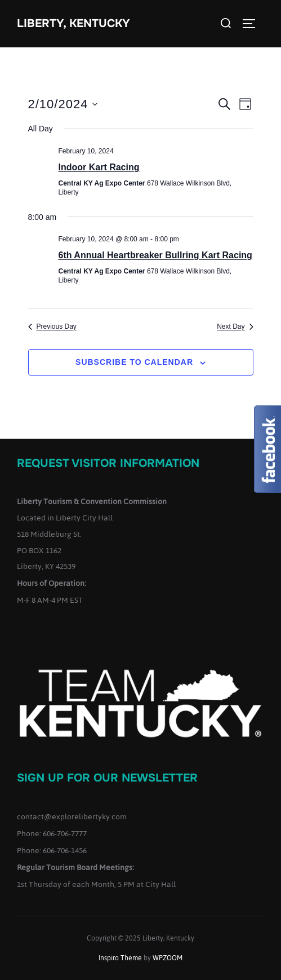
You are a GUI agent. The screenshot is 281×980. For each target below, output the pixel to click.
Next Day (235, 326)
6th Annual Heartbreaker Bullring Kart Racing (155, 255)
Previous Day (52, 326)
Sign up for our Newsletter (107, 778)
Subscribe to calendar (134, 362)
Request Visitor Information (108, 463)
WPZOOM (168, 958)
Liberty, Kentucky (73, 23)
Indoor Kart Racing (99, 167)
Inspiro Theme (120, 958)
